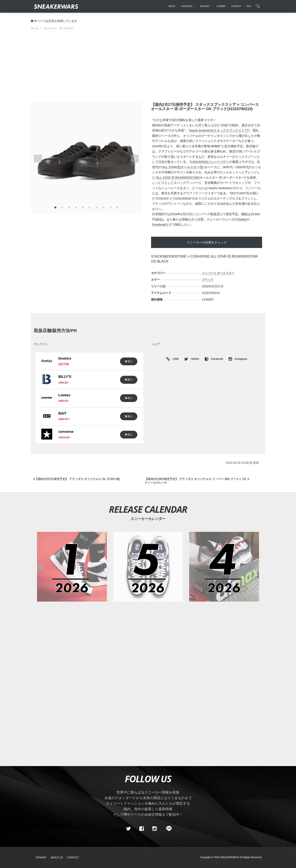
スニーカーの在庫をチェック (207, 242)
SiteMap (41, 858)
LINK (175, 359)
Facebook (159, 224)
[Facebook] (141, 829)
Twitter (242, 219)
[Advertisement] (148, 68)
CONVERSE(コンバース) (208, 162)
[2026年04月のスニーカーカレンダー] (224, 567)
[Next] (198, 481)
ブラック (208, 280)
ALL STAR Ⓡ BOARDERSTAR (177, 178)
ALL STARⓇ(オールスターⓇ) (183, 167)
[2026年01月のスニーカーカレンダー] (72, 567)
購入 (129, 361)
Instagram (238, 359)
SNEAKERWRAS (230, 857)
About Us (57, 858)
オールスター (226, 273)
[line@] (168, 829)
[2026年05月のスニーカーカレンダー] (148, 567)
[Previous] (87, 479)
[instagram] (155, 829)
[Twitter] (128, 829)
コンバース (209, 273)
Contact (73, 858)
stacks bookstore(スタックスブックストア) (219, 130)
